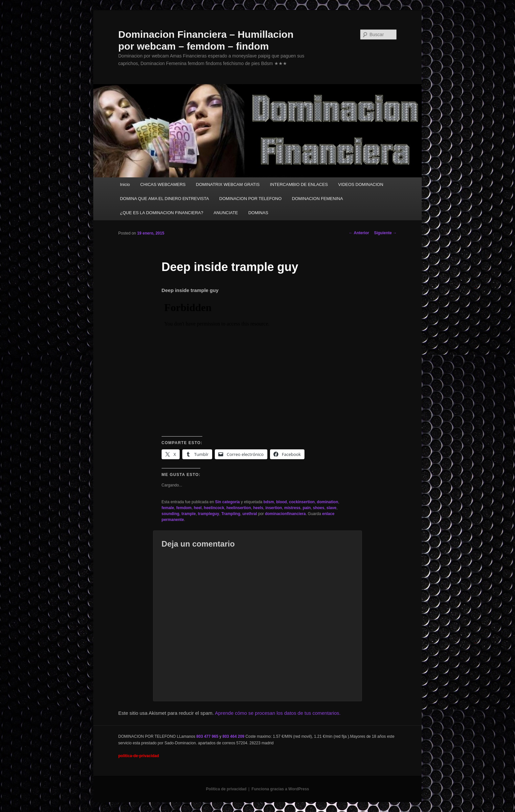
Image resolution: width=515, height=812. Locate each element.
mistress (292, 508)
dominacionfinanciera (285, 514)
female (168, 508)
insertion (274, 508)
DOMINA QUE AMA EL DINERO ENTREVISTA (164, 199)
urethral (250, 514)
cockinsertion (302, 502)
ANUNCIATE (226, 213)
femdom (184, 508)
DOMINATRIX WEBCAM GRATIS (228, 184)
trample (189, 514)
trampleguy (209, 514)
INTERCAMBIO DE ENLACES (299, 184)
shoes (319, 508)
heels (258, 508)
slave (331, 508)
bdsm (269, 502)
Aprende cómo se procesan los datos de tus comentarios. (278, 713)
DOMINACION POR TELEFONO (251, 199)
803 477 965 (207, 736)
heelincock (214, 508)
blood (282, 502)
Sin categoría (227, 502)
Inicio (125, 184)
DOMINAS (258, 213)
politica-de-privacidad (139, 756)
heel (198, 508)
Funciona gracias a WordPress (280, 789)
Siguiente (385, 233)
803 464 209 (233, 736)
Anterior (359, 233)
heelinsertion (239, 508)
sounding (170, 514)
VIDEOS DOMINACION (361, 184)
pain (307, 508)
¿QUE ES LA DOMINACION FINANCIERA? (162, 213)
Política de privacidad (226, 789)
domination (328, 502)
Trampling (231, 514)
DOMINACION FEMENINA (317, 199)
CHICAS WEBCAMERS (163, 184)
